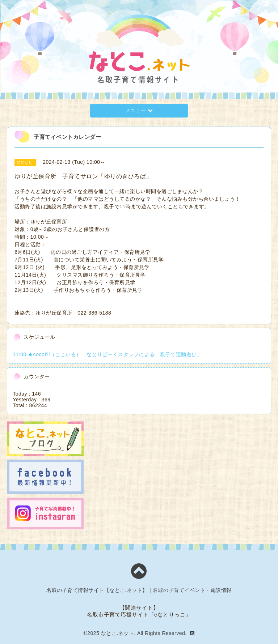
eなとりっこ (170, 615)
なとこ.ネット (117, 633)
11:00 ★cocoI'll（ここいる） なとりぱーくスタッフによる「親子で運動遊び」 (107, 354)
